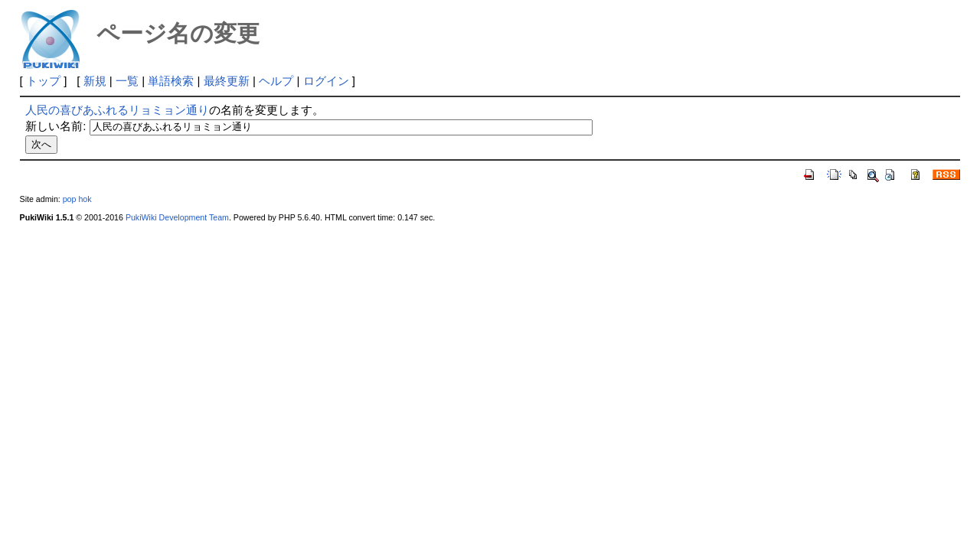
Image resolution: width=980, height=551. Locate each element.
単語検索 (171, 81)
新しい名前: (56, 126)
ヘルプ (276, 81)
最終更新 (227, 81)
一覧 (127, 81)
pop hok (77, 199)
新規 (95, 81)
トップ (43, 81)
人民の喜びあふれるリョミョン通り (117, 110)
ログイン (326, 81)
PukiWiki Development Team (177, 217)
